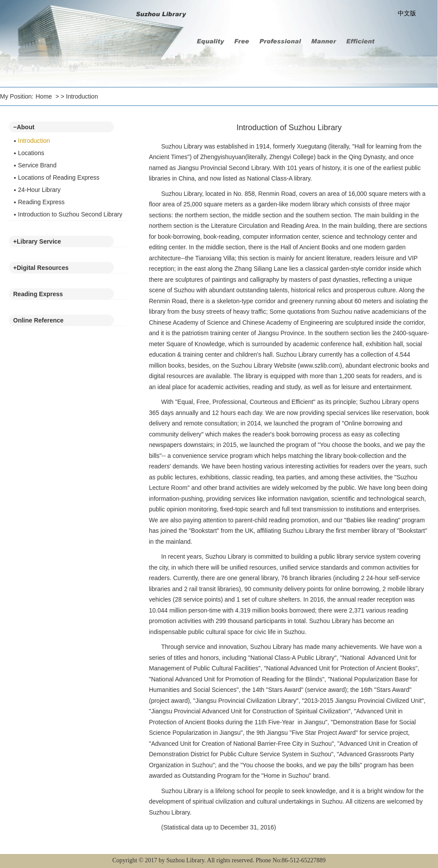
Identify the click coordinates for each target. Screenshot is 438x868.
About (24, 127)
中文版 (407, 13)
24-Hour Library (39, 190)
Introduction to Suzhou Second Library (70, 214)
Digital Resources (41, 268)
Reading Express (41, 202)
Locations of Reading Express (59, 177)
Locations (31, 153)
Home (44, 96)
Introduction (82, 96)
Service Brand (37, 165)
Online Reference (38, 320)
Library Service (37, 241)
